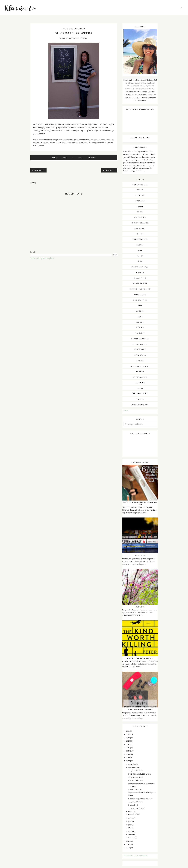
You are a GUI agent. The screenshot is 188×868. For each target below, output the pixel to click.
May (130, 828)
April (130, 831)
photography (140, 344)
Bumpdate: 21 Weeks (136, 802)
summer (140, 371)
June (130, 825)
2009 (128, 848)
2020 (128, 734)
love (140, 316)
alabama (140, 195)
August (131, 818)
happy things (140, 283)
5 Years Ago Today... (135, 789)
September (132, 815)
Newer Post (38, 170)
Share (64, 158)
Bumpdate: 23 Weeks (136, 771)
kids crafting (140, 300)
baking (140, 206)
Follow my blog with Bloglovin (42, 258)
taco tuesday (140, 377)
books (140, 212)
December (132, 764)
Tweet (54, 158)
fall (140, 250)
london (140, 311)
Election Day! (133, 805)
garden (140, 272)
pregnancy (80, 29)
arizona (140, 201)
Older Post (109, 170)
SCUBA (140, 190)
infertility (140, 294)
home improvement (140, 289)
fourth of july (140, 267)
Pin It (81, 158)
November (132, 767)
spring (140, 360)
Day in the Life (140, 184)
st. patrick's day (140, 366)
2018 (128, 741)
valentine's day (140, 405)
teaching (140, 383)
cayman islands (140, 223)
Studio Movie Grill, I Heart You (139, 774)
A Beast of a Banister (136, 780)
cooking (140, 234)
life (140, 305)
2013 (128, 757)
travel (140, 399)
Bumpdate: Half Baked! (137, 808)
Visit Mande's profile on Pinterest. (136, 855)
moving (140, 327)
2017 (128, 744)
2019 (128, 738)
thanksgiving (140, 394)
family (140, 256)
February (132, 838)
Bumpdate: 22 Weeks (136, 777)
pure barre (140, 355)
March (131, 834)
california (140, 217)
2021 (128, 731)
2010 (128, 844)
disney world (140, 239)
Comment (92, 158)
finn (140, 261)
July (130, 821)
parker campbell (140, 338)
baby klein (67, 29)
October (132, 811)
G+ (72, 158)
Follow (126, 410)
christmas (140, 228)
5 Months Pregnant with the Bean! (140, 799)
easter (140, 245)
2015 (128, 751)
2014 (128, 754)
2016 (128, 748)
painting (140, 333)
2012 (128, 761)
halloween (140, 278)
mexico (140, 322)
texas (140, 388)
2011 (128, 841)
